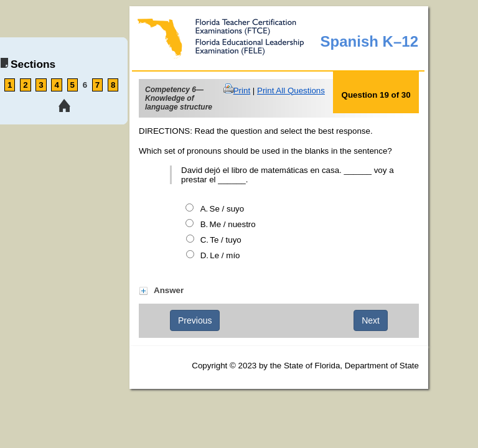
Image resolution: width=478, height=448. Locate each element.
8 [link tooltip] (113, 85)
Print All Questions (291, 91)
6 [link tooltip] (85, 85)
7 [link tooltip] (97, 85)
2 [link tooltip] (25, 85)
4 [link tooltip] (56, 85)
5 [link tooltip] (73, 85)
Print (242, 91)
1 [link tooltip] (10, 85)
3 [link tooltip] (41, 85)
